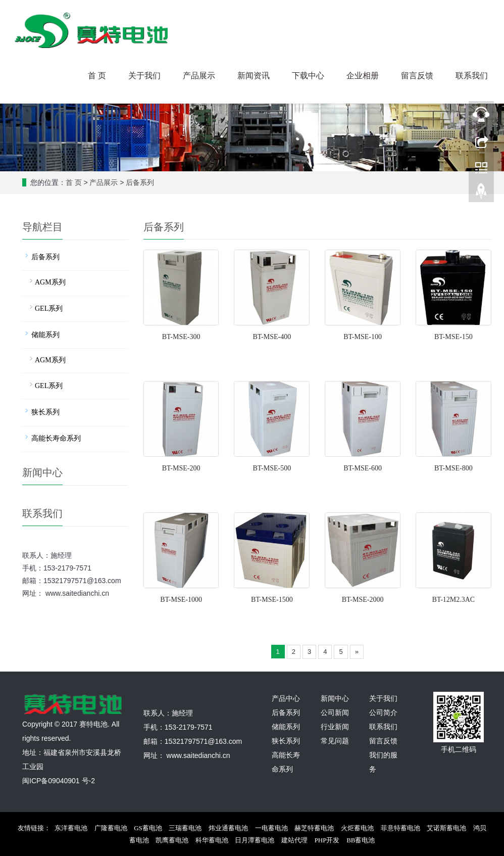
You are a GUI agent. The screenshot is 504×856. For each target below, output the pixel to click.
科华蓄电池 (212, 840)
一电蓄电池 (271, 828)
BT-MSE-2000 (363, 600)
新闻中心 (335, 699)
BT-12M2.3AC (454, 600)
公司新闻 (335, 713)
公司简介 (383, 713)
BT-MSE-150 (453, 337)
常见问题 (335, 741)
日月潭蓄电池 (255, 840)
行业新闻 (335, 727)
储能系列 (45, 335)
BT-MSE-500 (272, 468)
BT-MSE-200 (181, 468)
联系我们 (472, 76)
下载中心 (308, 76)
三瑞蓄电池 (185, 828)
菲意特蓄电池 (400, 828)
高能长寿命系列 (56, 438)
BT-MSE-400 (272, 337)
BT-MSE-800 (453, 468)
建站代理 (294, 840)
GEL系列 (49, 308)
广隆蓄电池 (111, 828)
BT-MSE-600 (363, 468)
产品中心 (286, 699)
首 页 (97, 76)
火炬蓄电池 (357, 828)
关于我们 (144, 76)
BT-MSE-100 (363, 337)
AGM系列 (50, 282)
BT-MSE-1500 (272, 600)
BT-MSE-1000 (181, 600)
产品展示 (199, 76)
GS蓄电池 (148, 828)
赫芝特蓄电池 (314, 828)
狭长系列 (45, 412)
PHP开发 (327, 840)
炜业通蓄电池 (228, 828)
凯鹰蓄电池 (172, 840)
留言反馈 (417, 76)
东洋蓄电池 (71, 828)
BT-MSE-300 (181, 337)
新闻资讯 (254, 76)
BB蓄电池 (361, 840)
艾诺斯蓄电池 (446, 828)
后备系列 (140, 183)
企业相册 (363, 76)
